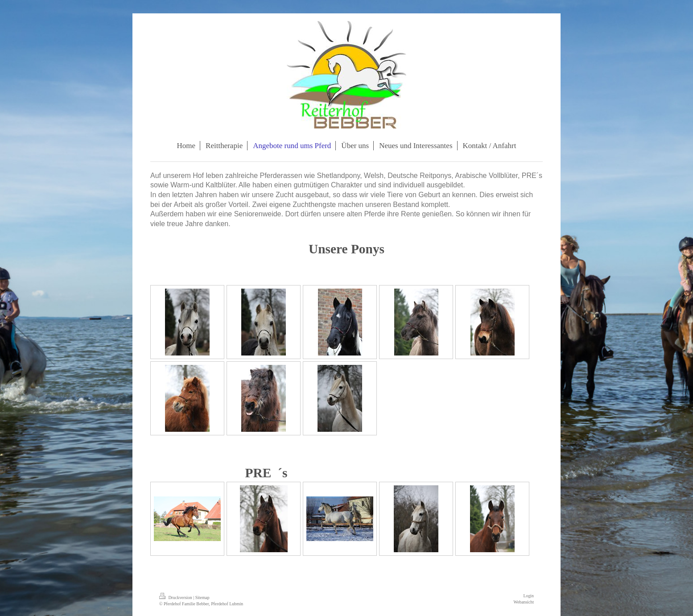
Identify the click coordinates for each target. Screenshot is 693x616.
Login (529, 596)
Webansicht (524, 602)
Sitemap (202, 597)
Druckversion (176, 597)
